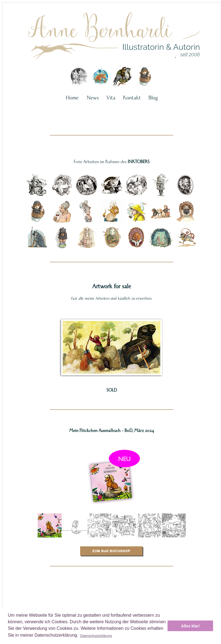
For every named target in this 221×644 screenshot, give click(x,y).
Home (72, 97)
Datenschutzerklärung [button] (96, 636)
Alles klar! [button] (190, 626)
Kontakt (132, 97)
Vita (111, 97)
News (93, 97)
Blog (153, 97)
